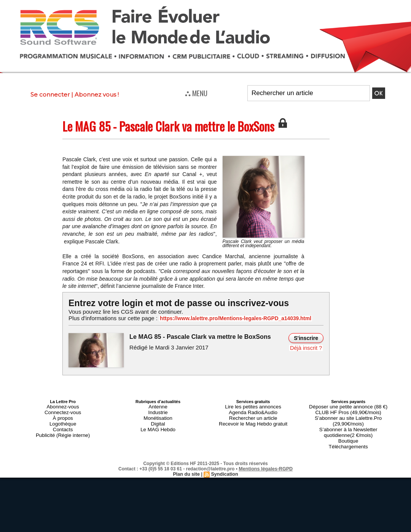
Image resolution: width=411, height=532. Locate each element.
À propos (63, 415)
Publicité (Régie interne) (63, 429)
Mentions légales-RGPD (266, 455)
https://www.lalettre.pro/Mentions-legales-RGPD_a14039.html (226, 318)
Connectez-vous (63, 410)
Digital (158, 419)
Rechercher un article (253, 415)
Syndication (224, 460)
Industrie (158, 410)
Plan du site (187, 460)
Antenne (158, 406)
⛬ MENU (196, 93)
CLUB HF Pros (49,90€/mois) (348, 410)
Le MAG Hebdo (158, 424)
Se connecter (50, 94)
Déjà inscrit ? (307, 347)
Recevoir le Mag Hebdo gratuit (253, 419)
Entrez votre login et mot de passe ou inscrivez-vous (173, 303)
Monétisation (158, 415)
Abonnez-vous (63, 406)
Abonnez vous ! (97, 94)
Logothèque (63, 419)
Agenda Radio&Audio (253, 410)
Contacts (63, 424)
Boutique (348, 429)
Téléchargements (348, 433)
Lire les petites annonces (253, 406)
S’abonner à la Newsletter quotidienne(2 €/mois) (348, 422)
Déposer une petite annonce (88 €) (348, 406)
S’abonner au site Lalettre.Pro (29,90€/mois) (348, 415)
